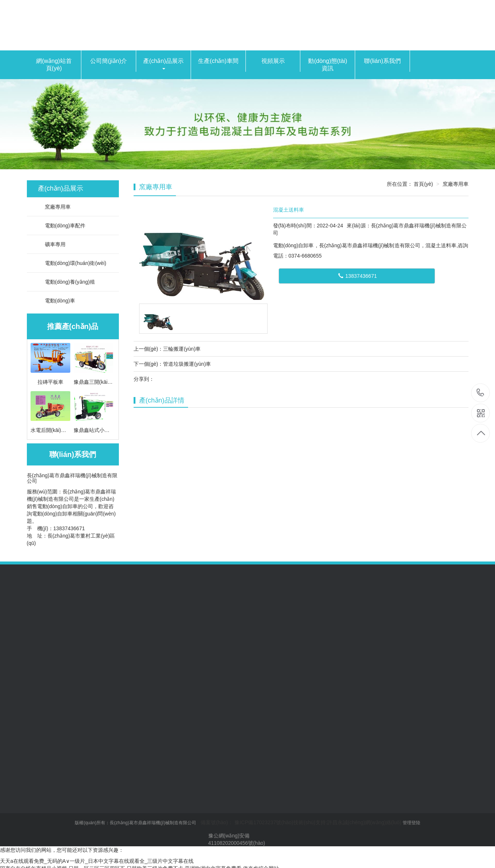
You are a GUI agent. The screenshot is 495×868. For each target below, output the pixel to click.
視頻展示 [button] (273, 61)
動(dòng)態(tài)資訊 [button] (328, 65)
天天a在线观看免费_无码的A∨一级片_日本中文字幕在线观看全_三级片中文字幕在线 (97, 861)
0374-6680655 (480, 393)
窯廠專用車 (54, 207)
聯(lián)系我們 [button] (382, 61)
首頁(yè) (423, 184)
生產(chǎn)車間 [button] (218, 61)
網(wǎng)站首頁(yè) (54, 65)
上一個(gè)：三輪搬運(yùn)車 (167, 349)
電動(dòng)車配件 (62, 226)
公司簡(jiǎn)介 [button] (109, 61)
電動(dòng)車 (56, 301)
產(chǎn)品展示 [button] (163, 64)
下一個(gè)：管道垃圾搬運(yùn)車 (172, 364)
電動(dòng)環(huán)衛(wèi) (72, 263)
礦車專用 (52, 244)
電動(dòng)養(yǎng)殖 (66, 282)
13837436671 (358, 276)
